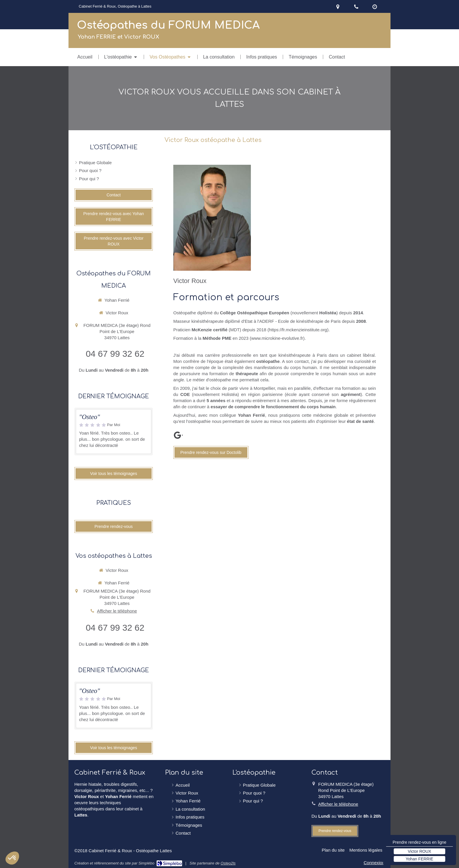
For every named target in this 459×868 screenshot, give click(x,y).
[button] (12, 858)
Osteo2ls (228, 863)
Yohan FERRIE (419, 859)
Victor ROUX (419, 851)
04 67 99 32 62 (115, 354)
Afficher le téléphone (117, 611)
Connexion (374, 863)
